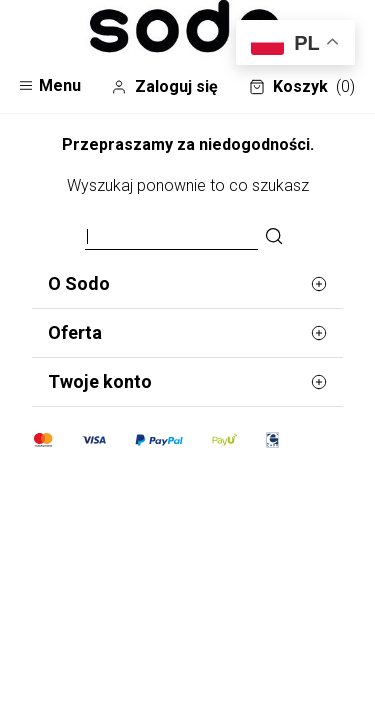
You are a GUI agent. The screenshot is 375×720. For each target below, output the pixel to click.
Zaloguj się (164, 87)
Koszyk (302, 87)
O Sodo (187, 284)
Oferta (187, 333)
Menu (49, 85)
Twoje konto (187, 382)
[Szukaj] (274, 237)
